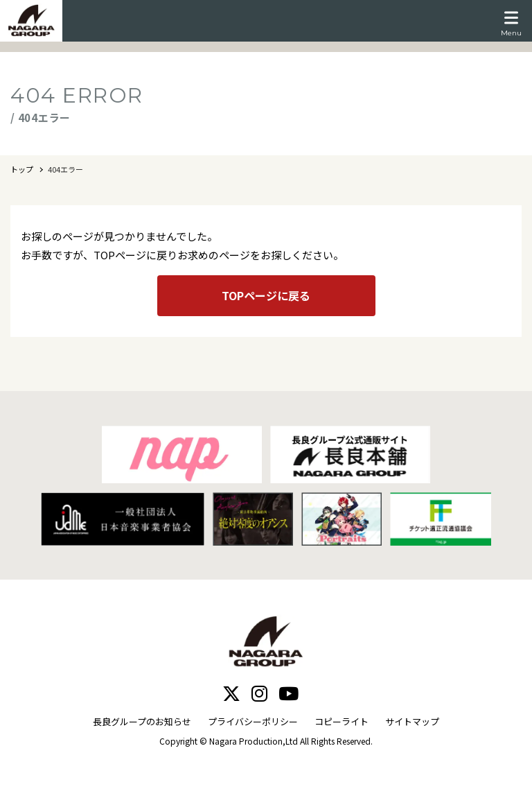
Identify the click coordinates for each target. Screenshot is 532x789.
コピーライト (342, 721)
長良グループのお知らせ (142, 721)
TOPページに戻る (266, 295)
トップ (22, 169)
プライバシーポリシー (253, 721)
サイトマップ (412, 721)
